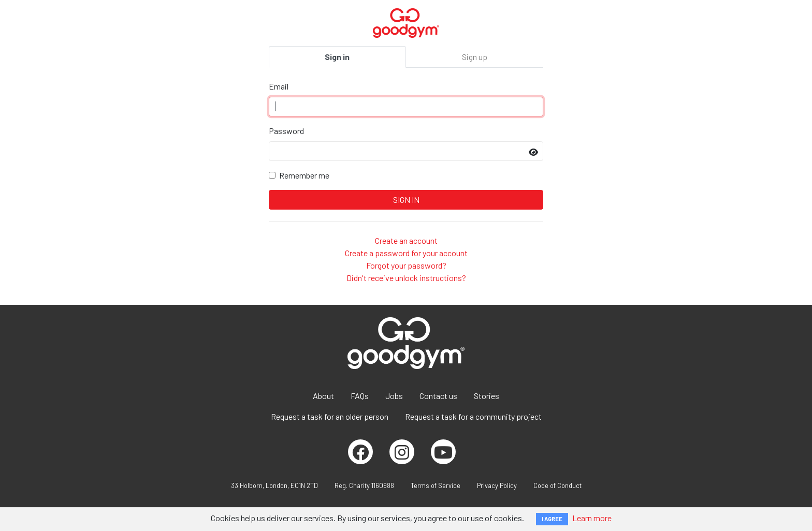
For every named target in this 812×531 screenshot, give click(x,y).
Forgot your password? (406, 265)
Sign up (475, 57)
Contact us (438, 396)
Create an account (406, 240)
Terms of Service (436, 485)
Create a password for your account (406, 253)
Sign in (337, 57)
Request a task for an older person (330, 416)
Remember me (304, 175)
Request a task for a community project (473, 416)
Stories (487, 396)
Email (279, 86)
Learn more (592, 518)
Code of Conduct (557, 485)
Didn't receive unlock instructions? (406, 278)
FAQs (360, 396)
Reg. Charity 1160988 (364, 485)
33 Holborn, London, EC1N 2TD (274, 485)
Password (286, 131)
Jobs (394, 396)
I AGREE (552, 519)
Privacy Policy (497, 485)
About (323, 396)
